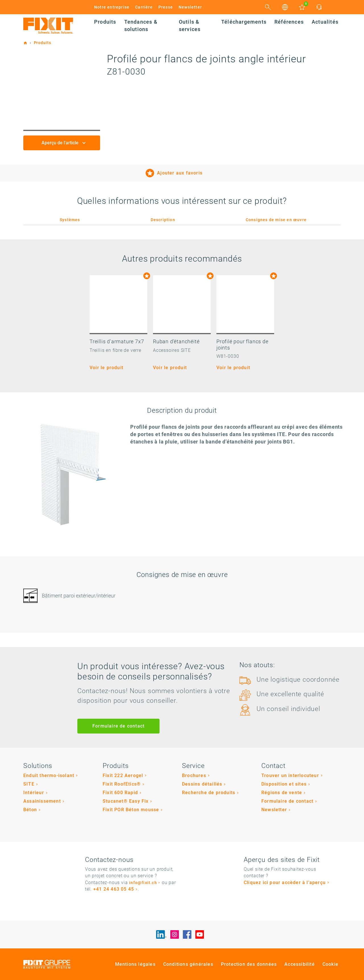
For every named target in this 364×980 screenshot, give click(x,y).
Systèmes (70, 220)
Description (163, 220)
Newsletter (190, 7)
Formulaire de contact (118, 726)
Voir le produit (106, 368)
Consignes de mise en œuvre (276, 220)
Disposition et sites (284, 784)
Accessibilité (300, 964)
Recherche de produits (209, 793)
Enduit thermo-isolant (49, 775)
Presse (166, 7)
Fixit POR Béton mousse (131, 810)
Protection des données (249, 964)
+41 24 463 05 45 (114, 889)
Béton (30, 810)
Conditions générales (188, 964)
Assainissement (42, 801)
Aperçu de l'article (61, 143)
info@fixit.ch (143, 883)
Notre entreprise (112, 7)
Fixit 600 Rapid (120, 793)
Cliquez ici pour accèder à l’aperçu (285, 883)
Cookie (330, 964)
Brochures (194, 775)
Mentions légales (135, 964)
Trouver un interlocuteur (290, 775)
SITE (29, 784)
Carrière (144, 7)
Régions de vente (282, 793)
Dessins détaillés (202, 784)
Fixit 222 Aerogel (123, 775)
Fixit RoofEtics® (122, 784)
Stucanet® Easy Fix (126, 801)
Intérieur (34, 793)
